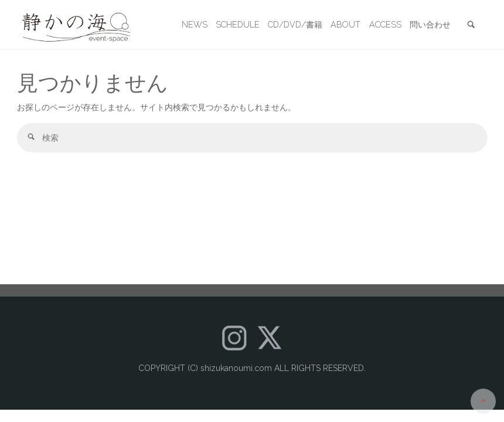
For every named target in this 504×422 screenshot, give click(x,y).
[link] (471, 25)
